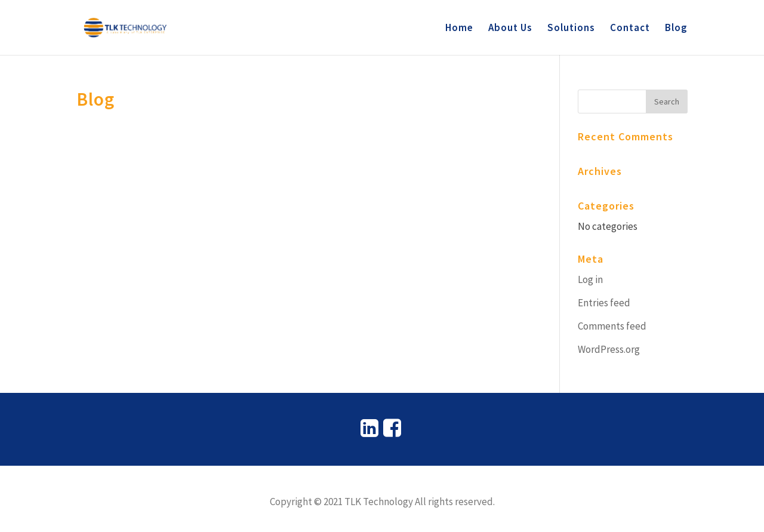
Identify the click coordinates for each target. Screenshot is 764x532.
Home (459, 29)
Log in (590, 279)
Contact (630, 29)
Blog (676, 29)
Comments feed (612, 326)
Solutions (571, 29)
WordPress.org (609, 349)
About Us (510, 29)
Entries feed (604, 303)
